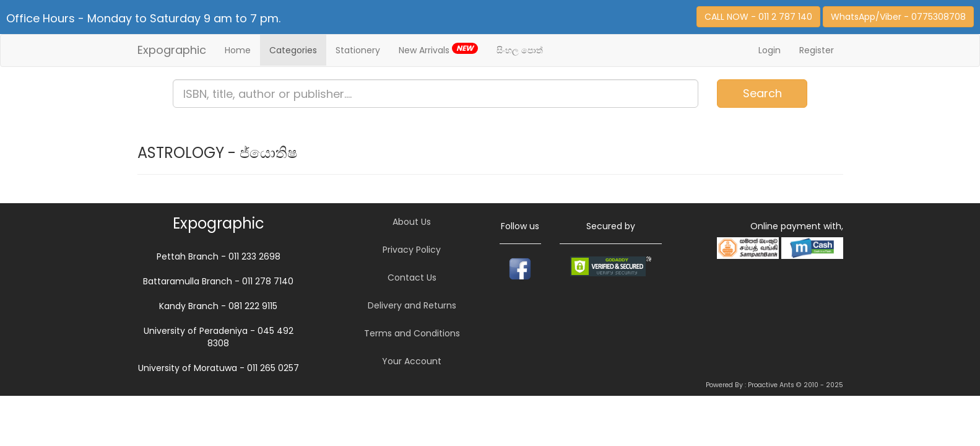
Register (817, 50)
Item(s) (934, 88)
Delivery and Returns (412, 305)
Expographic (172, 50)
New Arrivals (438, 50)
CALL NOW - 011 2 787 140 (758, 17)
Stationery (358, 50)
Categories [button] (293, 50)
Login (770, 50)
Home (238, 50)
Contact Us (412, 278)
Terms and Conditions (412, 333)
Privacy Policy (412, 250)
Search (762, 93)
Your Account (412, 361)
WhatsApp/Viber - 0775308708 (898, 17)
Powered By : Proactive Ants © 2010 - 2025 (774, 385)
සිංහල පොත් (520, 50)
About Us (412, 222)
